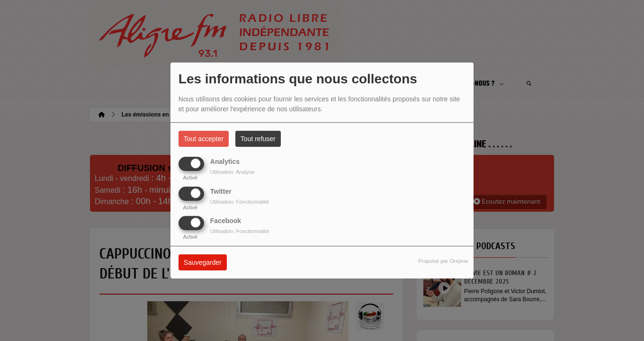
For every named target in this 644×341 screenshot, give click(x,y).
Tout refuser (258, 139)
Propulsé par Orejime (443, 261)
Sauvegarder (203, 262)
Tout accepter (204, 139)
